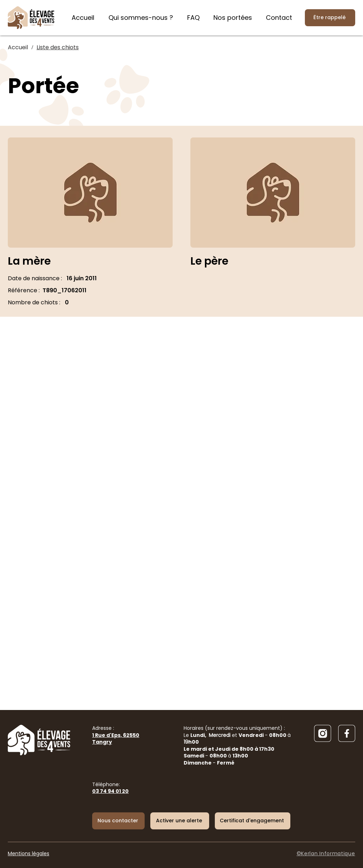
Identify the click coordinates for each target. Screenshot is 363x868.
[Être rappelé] (330, 18)
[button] (180, 821)
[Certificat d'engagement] (253, 821)
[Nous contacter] (118, 821)
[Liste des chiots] (58, 47)
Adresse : (116, 735)
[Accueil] (18, 47)
